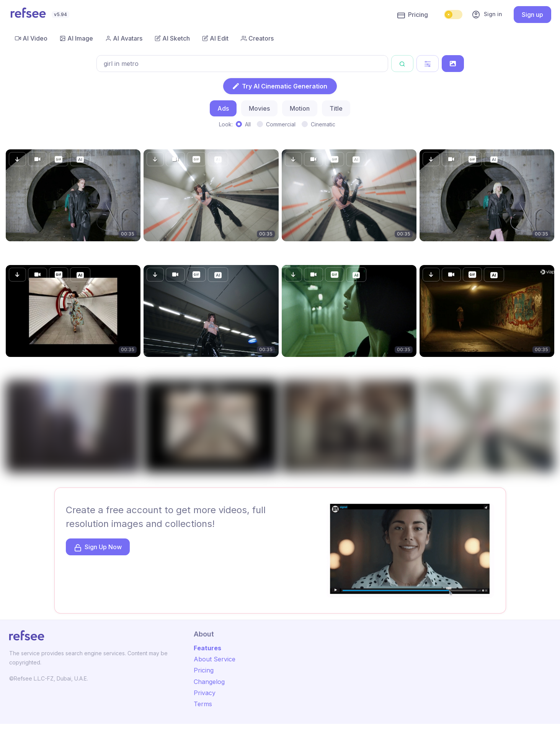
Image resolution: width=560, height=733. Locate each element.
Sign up (532, 15)
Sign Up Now (98, 547)
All (248, 124)
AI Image (76, 38)
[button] (17, 159)
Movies (259, 108)
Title (336, 108)
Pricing (413, 15)
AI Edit (215, 38)
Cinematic (323, 124)
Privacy (205, 693)
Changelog (209, 682)
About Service (215, 659)
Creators (257, 38)
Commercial (281, 124)
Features (207, 648)
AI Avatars (124, 38)
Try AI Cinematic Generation (280, 86)
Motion (300, 108)
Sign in (487, 15)
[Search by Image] (453, 64)
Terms (203, 704)
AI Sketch (172, 38)
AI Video (31, 38)
